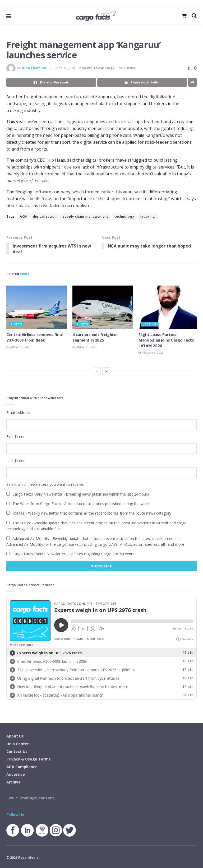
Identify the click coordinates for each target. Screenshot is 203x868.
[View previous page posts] (97, 371)
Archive (13, 782)
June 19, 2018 (66, 68)
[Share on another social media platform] (192, 82)
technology (124, 216)
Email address (18, 413)
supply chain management (86, 216)
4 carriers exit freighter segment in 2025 (95, 337)
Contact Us (17, 751)
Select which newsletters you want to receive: (45, 484)
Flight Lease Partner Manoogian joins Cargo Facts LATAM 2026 (166, 340)
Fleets (16, 324)
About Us (15, 736)
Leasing (150, 324)
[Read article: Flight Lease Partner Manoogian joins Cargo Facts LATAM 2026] (169, 307)
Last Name (16, 460)
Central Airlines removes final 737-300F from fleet (34, 337)
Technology (104, 68)
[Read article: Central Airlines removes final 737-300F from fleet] (37, 307)
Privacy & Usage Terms (29, 759)
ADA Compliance (22, 766)
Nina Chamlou (34, 68)
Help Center (18, 743)
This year (16, 122)
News (87, 68)
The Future (126, 68)
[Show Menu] (9, 16)
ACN (23, 216)
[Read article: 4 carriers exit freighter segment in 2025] (103, 307)
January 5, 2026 (19, 347)
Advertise (16, 774)
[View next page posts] (106, 371)
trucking (148, 216)
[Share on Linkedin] (142, 82)
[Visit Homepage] (96, 16)
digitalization (45, 216)
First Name (16, 437)
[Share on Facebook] (51, 82)
